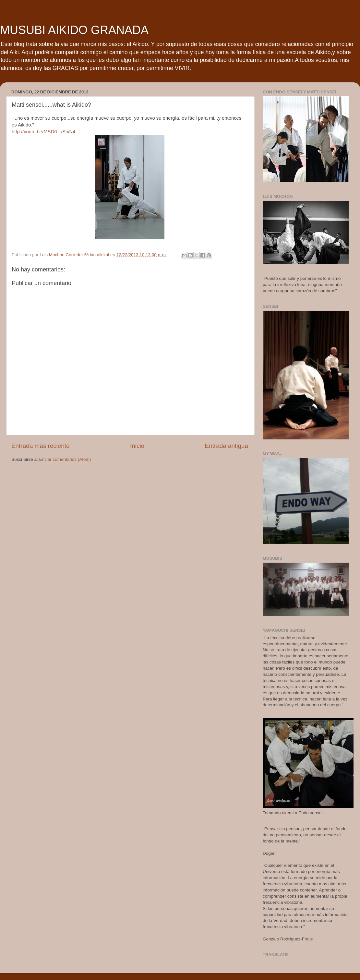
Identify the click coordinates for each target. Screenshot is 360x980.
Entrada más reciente (41, 446)
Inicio (137, 446)
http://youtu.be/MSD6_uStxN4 (43, 132)
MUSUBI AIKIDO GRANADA (74, 30)
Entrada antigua (227, 446)
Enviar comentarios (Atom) (65, 459)
